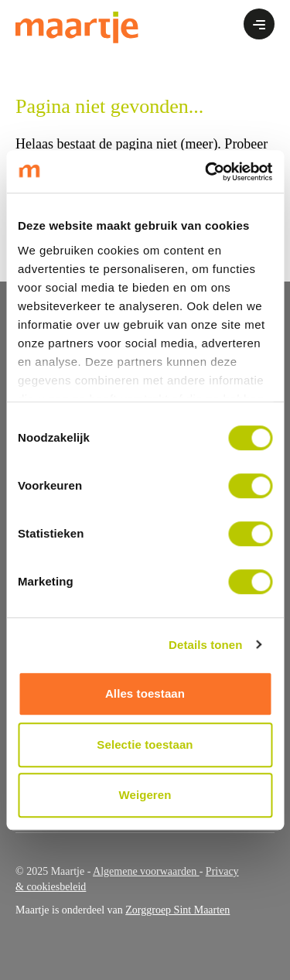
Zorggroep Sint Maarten (177, 910)
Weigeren (145, 795)
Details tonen (205, 645)
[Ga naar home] (77, 27)
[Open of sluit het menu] (259, 24)
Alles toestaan (145, 693)
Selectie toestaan (145, 744)
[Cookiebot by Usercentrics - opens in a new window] (206, 172)
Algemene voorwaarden (146, 871)
